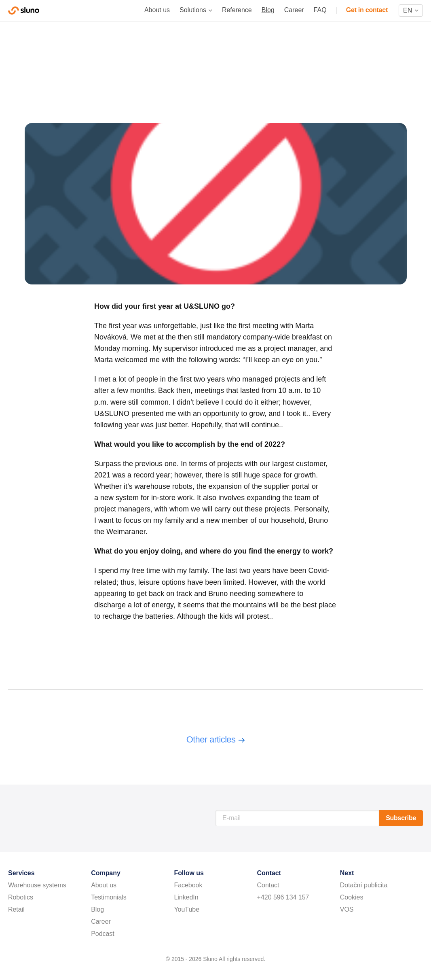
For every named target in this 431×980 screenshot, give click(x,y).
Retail (16, 909)
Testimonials (109, 897)
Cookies (352, 897)
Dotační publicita (364, 885)
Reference (237, 10)
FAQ (320, 10)
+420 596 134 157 (283, 897)
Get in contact (367, 10)
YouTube (187, 909)
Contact (268, 885)
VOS (347, 909)
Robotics (21, 897)
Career (294, 10)
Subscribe (401, 818)
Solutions (193, 10)
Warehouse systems (37, 885)
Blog (268, 10)
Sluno (24, 11)
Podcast (103, 934)
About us (157, 10)
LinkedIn (186, 897)
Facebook (188, 885)
